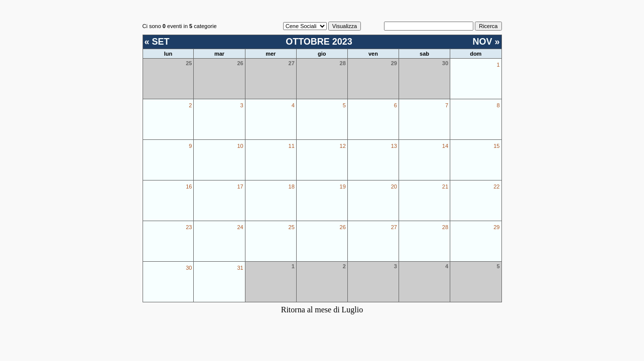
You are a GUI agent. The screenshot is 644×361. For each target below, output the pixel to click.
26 (343, 227)
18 (292, 187)
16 (189, 187)
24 (240, 227)
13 (394, 146)
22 (496, 187)
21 (445, 187)
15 (496, 146)
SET (161, 42)
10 (240, 146)
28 (445, 227)
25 (292, 227)
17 (240, 187)
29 (496, 227)
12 (343, 146)
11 (292, 146)
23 (189, 227)
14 (445, 146)
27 (394, 227)
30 (189, 268)
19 (343, 187)
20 (394, 187)
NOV (482, 42)
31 (240, 268)
